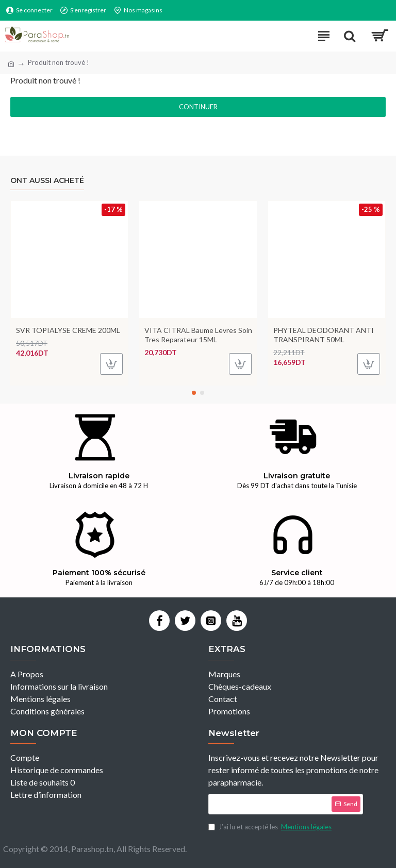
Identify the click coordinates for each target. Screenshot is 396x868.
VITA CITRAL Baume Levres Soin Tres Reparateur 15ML (198, 335)
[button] (194, 393)
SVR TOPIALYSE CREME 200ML (68, 330)
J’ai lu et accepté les (271, 827)
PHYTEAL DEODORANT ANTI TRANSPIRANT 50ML (324, 335)
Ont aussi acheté (47, 181)
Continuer (198, 107)
